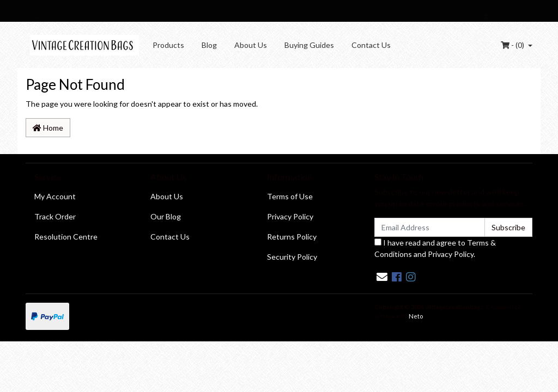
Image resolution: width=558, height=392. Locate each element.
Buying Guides (309, 45)
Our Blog (166, 216)
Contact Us (371, 45)
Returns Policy (292, 237)
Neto (416, 316)
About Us (251, 45)
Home (48, 128)
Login (428, 17)
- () (513, 45)
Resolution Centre (66, 237)
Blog (209, 45)
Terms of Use (290, 196)
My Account (55, 196)
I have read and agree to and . (435, 248)
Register (460, 17)
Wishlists (395, 17)
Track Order (55, 216)
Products (168, 45)
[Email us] (382, 277)
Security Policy (292, 257)
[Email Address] (430, 227)
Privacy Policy (290, 216)
